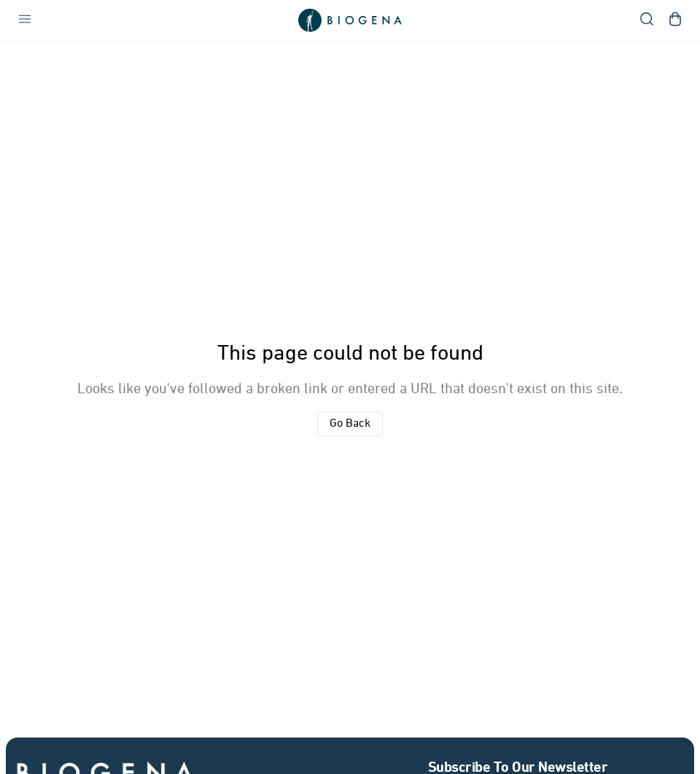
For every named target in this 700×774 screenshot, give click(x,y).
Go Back (350, 424)
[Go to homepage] (350, 20)
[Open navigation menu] (25, 20)
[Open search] (647, 20)
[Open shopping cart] (675, 20)
